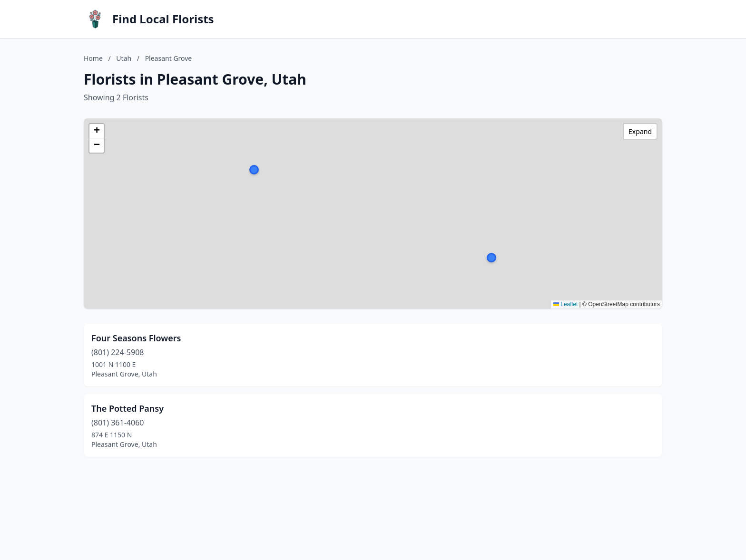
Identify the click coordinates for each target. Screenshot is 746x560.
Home (93, 58)
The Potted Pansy (128, 408)
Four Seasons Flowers (136, 338)
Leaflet (565, 304)
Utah (124, 58)
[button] (491, 258)
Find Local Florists (163, 19)
